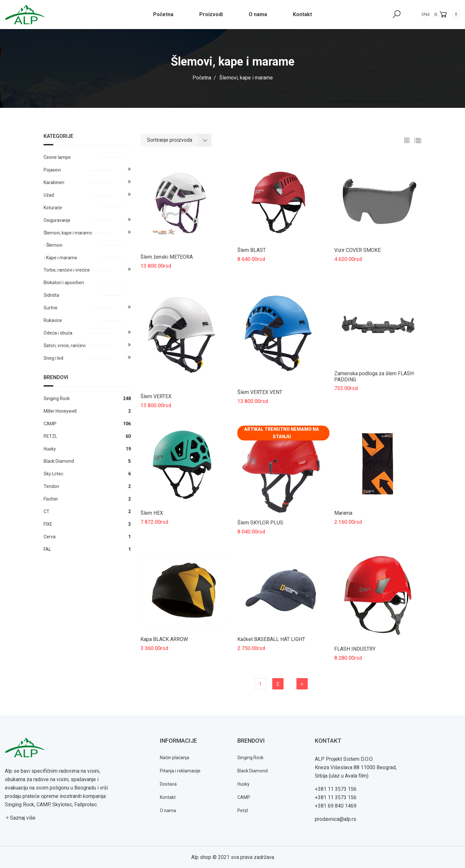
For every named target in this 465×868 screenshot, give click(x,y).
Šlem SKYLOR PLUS (260, 523)
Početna (202, 78)
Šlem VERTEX (156, 396)
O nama (168, 811)
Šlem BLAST (252, 250)
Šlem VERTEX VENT (260, 392)
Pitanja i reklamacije (180, 771)
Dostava (168, 784)
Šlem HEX (152, 513)
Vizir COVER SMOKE (357, 250)
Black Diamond (253, 771)
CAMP (244, 797)
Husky (243, 784)
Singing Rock (250, 758)
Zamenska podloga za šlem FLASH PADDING (374, 377)
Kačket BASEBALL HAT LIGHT (271, 639)
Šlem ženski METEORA (167, 257)
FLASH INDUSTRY (355, 649)
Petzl (243, 811)
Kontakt (168, 797)
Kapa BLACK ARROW (164, 639)
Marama (343, 513)
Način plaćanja (175, 758)
